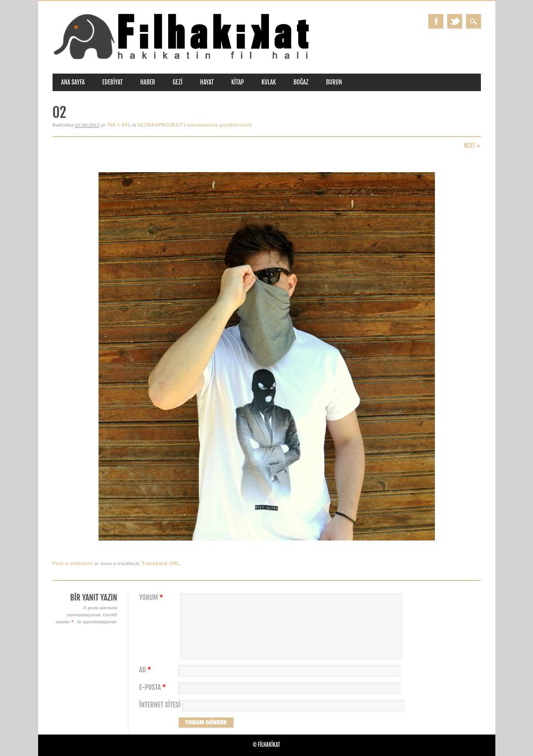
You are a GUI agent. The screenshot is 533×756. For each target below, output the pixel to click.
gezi (178, 82)
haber (148, 82)
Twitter (455, 21)
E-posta (154, 687)
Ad (146, 670)
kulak (269, 82)
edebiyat (113, 82)
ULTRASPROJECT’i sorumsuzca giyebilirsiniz (195, 125)
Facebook (436, 21)
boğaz (301, 82)
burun (334, 82)
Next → (472, 146)
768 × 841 (119, 125)
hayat (207, 82)
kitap (238, 82)
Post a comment (73, 563)
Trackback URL (161, 563)
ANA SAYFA (73, 82)
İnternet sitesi (160, 705)
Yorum (152, 598)
